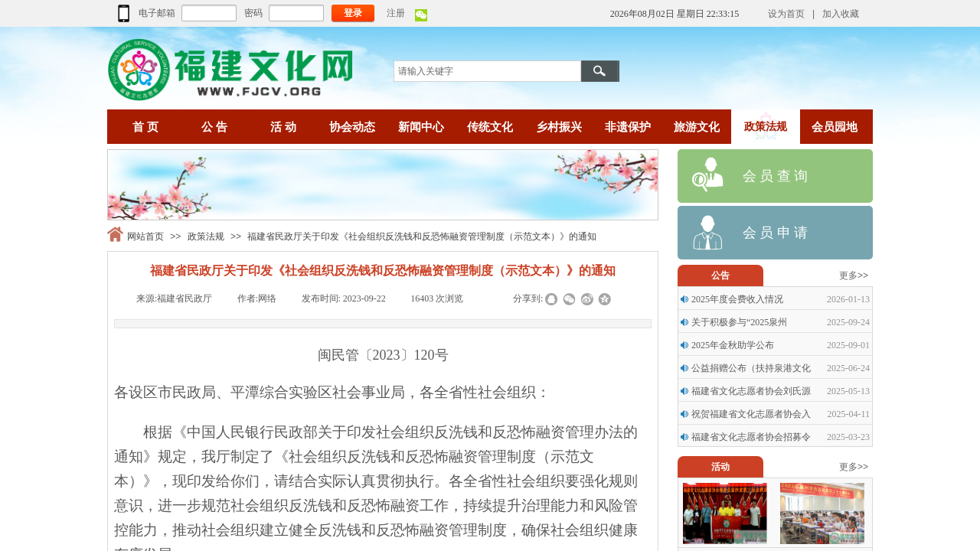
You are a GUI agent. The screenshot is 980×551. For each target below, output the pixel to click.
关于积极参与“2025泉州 (739, 322)
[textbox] (487, 71)
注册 (396, 13)
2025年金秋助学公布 (733, 345)
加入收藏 (841, 14)
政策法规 (206, 236)
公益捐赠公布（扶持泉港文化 (751, 368)
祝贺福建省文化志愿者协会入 (751, 414)
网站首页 (145, 236)
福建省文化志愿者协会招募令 (751, 437)
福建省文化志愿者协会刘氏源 (751, 391)
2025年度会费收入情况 (737, 299)
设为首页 (786, 14)
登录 (353, 13)
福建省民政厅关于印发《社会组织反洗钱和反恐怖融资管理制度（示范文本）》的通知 (422, 236)
